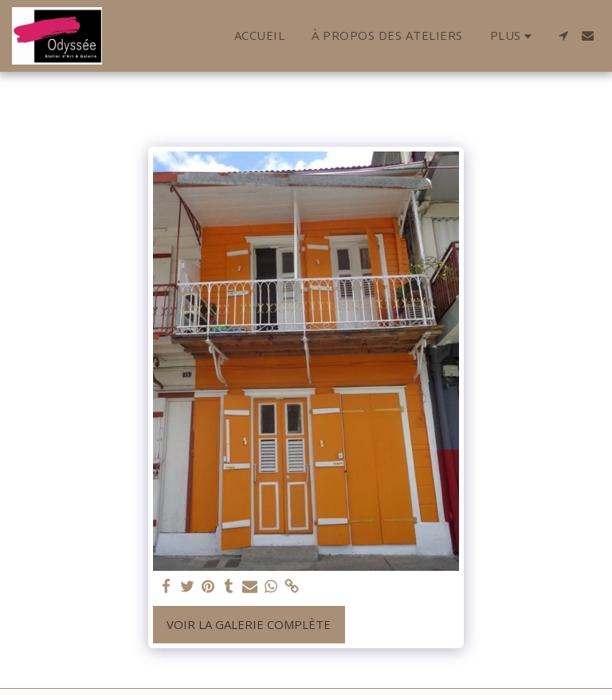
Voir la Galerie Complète (249, 624)
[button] (563, 35)
